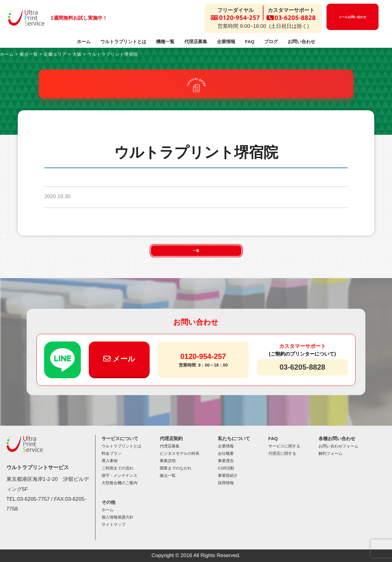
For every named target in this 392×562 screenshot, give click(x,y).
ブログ (271, 41)
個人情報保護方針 (118, 517)
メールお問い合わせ (353, 17)
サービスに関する (284, 446)
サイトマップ (114, 524)
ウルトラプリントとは (123, 41)
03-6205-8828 (302, 367)
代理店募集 (196, 41)
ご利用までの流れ (118, 468)
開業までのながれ (176, 468)
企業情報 (226, 41)
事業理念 (226, 461)
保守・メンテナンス (119, 475)
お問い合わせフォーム (338, 446)
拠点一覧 (168, 475)
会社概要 (226, 453)
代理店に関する (282, 453)
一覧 (196, 251)
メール (119, 359)
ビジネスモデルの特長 (180, 453)
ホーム (84, 41)
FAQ (250, 41)
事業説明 (168, 461)
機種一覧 (165, 41)
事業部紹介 (228, 475)
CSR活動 (226, 468)
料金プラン (112, 453)
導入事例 (110, 461)
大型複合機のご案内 (119, 483)
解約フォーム (330, 453)
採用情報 (226, 483)
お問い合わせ (301, 41)
